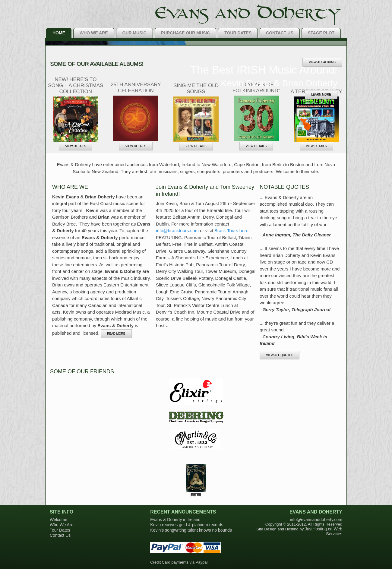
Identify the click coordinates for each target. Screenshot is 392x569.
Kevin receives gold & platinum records (187, 525)
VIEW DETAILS (76, 146)
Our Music (134, 33)
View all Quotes (280, 355)
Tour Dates (238, 33)
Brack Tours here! (232, 231)
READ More (116, 334)
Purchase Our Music (186, 33)
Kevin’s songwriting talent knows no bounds (191, 530)
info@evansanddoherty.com (316, 520)
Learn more (321, 95)
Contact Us (280, 33)
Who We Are (94, 33)
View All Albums (322, 62)
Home (59, 33)
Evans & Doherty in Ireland (175, 520)
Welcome (58, 520)
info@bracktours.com (177, 231)
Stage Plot (321, 33)
